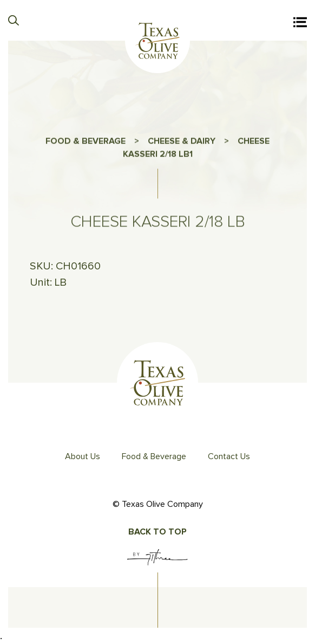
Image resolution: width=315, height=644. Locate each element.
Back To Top (157, 532)
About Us (83, 456)
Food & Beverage (154, 456)
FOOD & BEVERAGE (86, 143)
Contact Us (229, 456)
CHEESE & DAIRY (182, 143)
